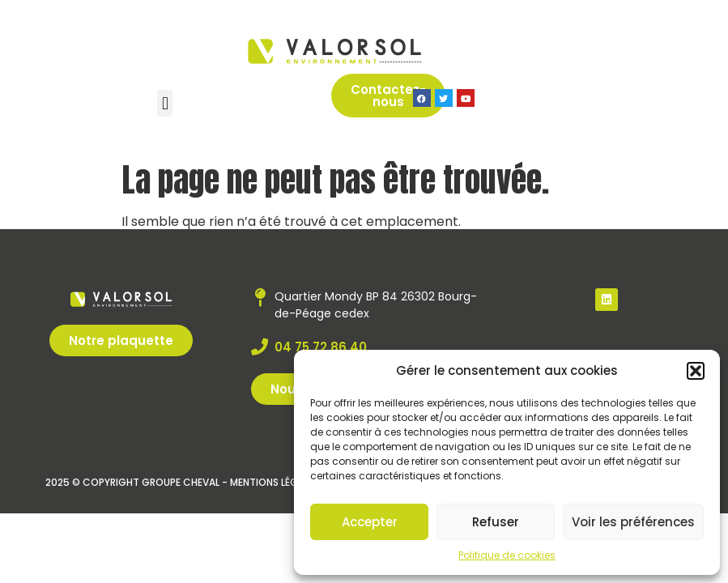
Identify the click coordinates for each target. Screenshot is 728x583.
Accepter (370, 522)
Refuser (496, 522)
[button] (696, 371)
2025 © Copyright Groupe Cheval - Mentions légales (182, 482)
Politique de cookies (507, 555)
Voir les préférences (633, 522)
